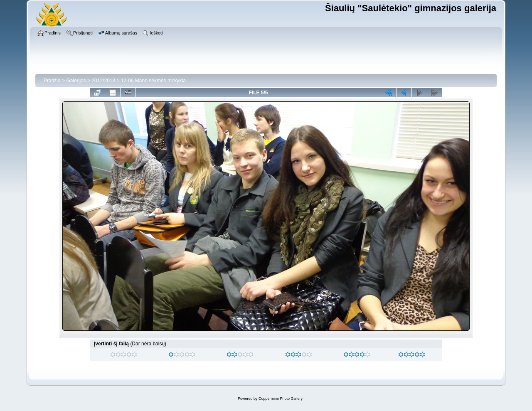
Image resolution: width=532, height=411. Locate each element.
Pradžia (52, 81)
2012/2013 (103, 81)
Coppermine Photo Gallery (281, 399)
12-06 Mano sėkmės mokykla (153, 81)
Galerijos (76, 81)
